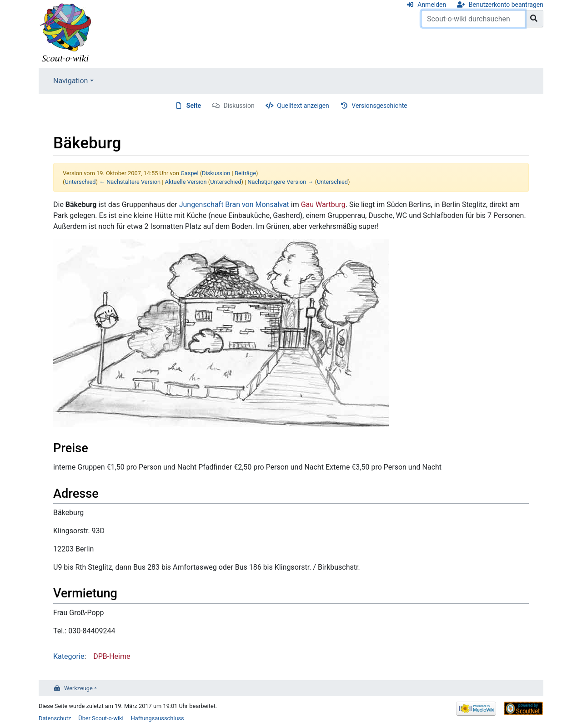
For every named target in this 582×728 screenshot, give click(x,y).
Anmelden (432, 5)
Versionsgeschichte (379, 106)
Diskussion (239, 106)
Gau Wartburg (323, 205)
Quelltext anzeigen (303, 106)
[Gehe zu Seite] (534, 19)
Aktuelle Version (186, 182)
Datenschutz (55, 718)
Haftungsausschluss (158, 718)
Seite (194, 106)
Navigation (70, 81)
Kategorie (69, 656)
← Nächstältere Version (130, 182)
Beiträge (245, 173)
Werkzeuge (78, 688)
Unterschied (80, 182)
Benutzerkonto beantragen (506, 5)
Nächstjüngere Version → (280, 182)
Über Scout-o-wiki (101, 718)
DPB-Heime (112, 656)
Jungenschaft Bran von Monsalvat (234, 205)
